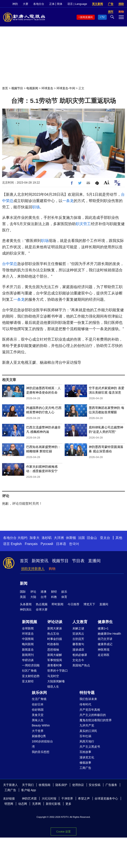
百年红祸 (85, 736)
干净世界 (67, 798)
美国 (23, 597)
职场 (36, 207)
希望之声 (84, 798)
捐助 (121, 4)
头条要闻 (26, 604)
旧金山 (92, 538)
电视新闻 (32, 88)
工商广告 (85, 768)
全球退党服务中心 (106, 798)
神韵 (15, 4)
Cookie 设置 (63, 832)
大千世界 (38, 731)
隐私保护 (61, 785)
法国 (81, 538)
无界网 (36, 804)
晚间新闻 (28, 644)
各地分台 (39, 4)
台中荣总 (10, 264)
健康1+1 (103, 628)
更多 (68, 804)
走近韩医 (104, 655)
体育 (64, 597)
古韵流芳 (78, 639)
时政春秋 (53, 644)
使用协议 (78, 785)
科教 (54, 597)
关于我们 (28, 785)
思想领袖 (53, 650)
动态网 (23, 804)
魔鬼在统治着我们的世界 (96, 720)
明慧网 (9, 804)
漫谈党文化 (87, 757)
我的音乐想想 (41, 752)
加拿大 (35, 538)
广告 (111, 4)
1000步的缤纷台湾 (42, 744)
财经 (54, 592)
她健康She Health (109, 634)
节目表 (78, 561)
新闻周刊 (28, 655)
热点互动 (53, 634)
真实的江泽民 (88, 731)
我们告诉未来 (88, 699)
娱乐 (64, 592)
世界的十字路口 (58, 671)
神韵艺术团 (29, 798)
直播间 (94, 561)
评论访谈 (55, 622)
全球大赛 (42, 609)
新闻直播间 (86, 17)
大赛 (26, 4)
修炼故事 (85, 763)
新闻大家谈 (55, 628)
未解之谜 (78, 628)
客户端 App (29, 790)
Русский (47, 544)
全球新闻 (28, 628)
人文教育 (80, 622)
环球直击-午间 (66, 88)
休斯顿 (71, 538)
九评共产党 (87, 725)
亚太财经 (28, 681)
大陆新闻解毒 (56, 681)
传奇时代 (85, 704)
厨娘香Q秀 (39, 736)
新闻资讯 (40, 561)
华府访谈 (28, 660)
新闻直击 (28, 650)
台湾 (44, 597)
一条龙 (68, 201)
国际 (23, 592)
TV (103, 17)
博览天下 (89, 604)
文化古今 (78, 660)
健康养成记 (105, 644)
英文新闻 (97, 4)
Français (31, 544)
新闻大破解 (55, 655)
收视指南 (45, 785)
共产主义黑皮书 (90, 747)
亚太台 (105, 538)
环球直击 (47, 88)
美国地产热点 (81, 665)
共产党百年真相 (90, 710)
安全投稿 (95, 785)
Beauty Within (41, 725)
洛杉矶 (47, 538)
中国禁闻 (28, 639)
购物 (52, 569)
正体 (52, 4)
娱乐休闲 (39, 693)
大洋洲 (59, 538)
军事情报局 (55, 660)
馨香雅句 (78, 644)
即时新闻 (58, 604)
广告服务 (111, 785)
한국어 (74, 544)
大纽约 (22, 538)
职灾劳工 (83, 224)
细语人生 (53, 687)
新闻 (24, 583)
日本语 (61, 544)
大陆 (33, 597)
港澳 (44, 592)
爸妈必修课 (80, 655)
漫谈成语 (78, 650)
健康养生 (105, 622)
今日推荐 (73, 604)
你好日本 (38, 704)
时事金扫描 (55, 639)
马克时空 (53, 676)
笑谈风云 (78, 634)
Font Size (107, 182)
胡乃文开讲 (105, 639)
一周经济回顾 (31, 665)
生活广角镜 (39, 699)
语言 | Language (77, 4)
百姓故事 (85, 752)
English (16, 544)
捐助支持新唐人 (33, 569)
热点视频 (42, 604)
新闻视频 (30, 622)
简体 (60, 4)
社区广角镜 (29, 671)
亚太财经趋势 (31, 676)
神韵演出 (26, 609)
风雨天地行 (87, 741)
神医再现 (104, 650)
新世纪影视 (53, 804)
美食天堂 (38, 715)
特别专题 (87, 693)
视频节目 (17, 88)
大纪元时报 (49, 798)
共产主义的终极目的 (93, 715)
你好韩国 (38, 710)
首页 (5, 88)
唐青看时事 (55, 665)
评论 (33, 592)
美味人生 (38, 720)
